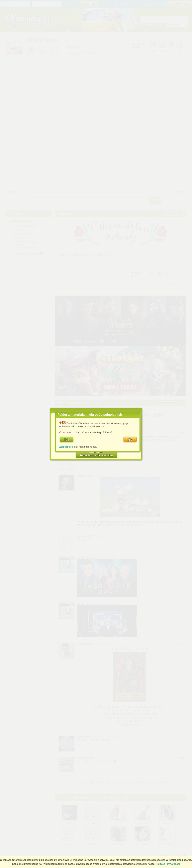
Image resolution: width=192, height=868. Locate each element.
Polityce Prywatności (168, 864)
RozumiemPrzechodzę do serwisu (97, 454)
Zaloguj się (66, 447)
